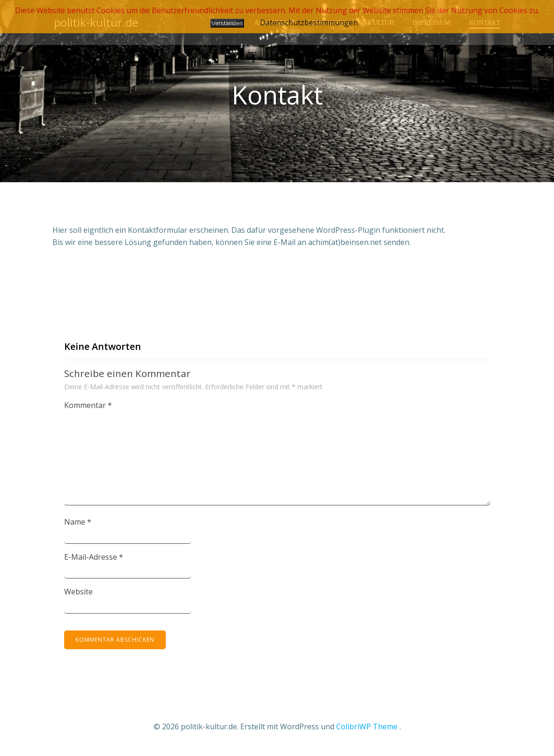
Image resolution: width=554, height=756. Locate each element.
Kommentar (88, 408)
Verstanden (227, 23)
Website (78, 594)
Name (78, 524)
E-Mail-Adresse (94, 559)
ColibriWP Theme (367, 728)
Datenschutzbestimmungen (309, 22)
